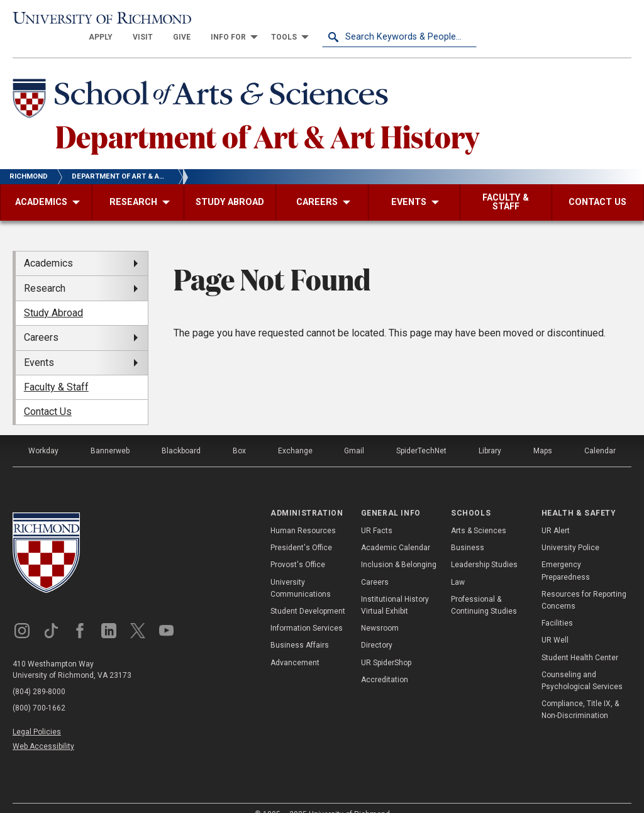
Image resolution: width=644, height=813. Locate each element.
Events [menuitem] (39, 346)
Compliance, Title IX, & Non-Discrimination (580, 693)
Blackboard (181, 434)
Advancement (295, 646)
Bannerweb (110, 434)
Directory (377, 629)
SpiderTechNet (421, 434)
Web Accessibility (43, 729)
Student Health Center (580, 641)
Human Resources (303, 514)
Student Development (308, 594)
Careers (375, 565)
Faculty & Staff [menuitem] (56, 371)
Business (468, 531)
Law (458, 565)
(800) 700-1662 (39, 691)
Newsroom (380, 612)
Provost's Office (298, 548)
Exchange (295, 434)
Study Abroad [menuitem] (53, 296)
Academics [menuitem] (48, 247)
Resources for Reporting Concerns (584, 583)
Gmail (354, 434)
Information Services (307, 612)
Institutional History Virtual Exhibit (395, 588)
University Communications (301, 571)
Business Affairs (300, 629)
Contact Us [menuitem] (48, 395)
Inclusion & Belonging (399, 548)
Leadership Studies (484, 548)
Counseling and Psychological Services (582, 664)
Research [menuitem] (45, 271)
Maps (543, 434)
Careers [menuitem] (41, 321)
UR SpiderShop (386, 646)
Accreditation (385, 663)
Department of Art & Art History (267, 119)
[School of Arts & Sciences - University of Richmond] (204, 84)
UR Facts (377, 514)
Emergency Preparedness (566, 554)
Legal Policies (37, 715)
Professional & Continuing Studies (484, 588)
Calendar (600, 434)
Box (239, 434)
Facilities (557, 607)
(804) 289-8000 (39, 675)
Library (490, 434)
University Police (570, 531)
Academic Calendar (396, 531)
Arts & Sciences (479, 514)
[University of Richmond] (90, 20)
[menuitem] (255, 20)
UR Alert (556, 514)
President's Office (301, 531)
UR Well (555, 624)
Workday (43, 434)
